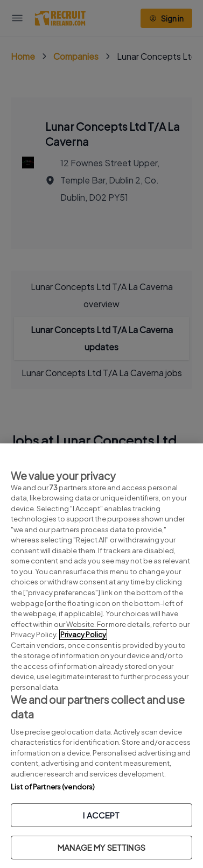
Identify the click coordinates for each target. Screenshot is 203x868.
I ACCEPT (101, 815)
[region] (101, 656)
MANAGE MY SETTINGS (101, 847)
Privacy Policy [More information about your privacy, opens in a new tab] (83, 634)
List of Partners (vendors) (53, 787)
